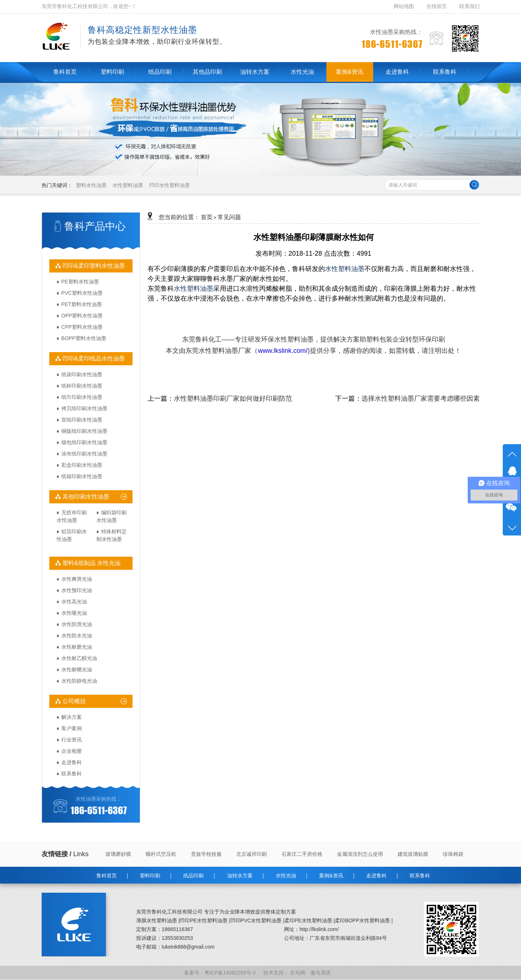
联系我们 (470, 6)
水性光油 (286, 876)
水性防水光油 (77, 636)
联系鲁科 (72, 774)
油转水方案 (240, 876)
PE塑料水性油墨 (80, 282)
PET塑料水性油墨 (82, 304)
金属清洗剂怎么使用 (360, 854)
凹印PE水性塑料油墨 (204, 920)
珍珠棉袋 (453, 854)
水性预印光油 (77, 590)
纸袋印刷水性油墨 (82, 374)
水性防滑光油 (77, 624)
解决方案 (72, 717)
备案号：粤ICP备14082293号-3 (221, 973)
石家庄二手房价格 (302, 854)
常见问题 (229, 217)
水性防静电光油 (79, 681)
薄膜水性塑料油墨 (157, 920)
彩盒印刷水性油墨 (82, 465)
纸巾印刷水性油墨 (82, 397)
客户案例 (72, 728)
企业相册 (72, 751)
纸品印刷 (194, 876)
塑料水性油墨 (91, 185)
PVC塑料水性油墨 (82, 293)
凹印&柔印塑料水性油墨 (93, 266)
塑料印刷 (150, 876)
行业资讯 (72, 740)
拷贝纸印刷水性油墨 (84, 408)
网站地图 (405, 6)
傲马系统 (321, 973)
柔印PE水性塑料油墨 (308, 920)
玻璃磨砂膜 (118, 854)
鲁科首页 (107, 876)
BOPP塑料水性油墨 (84, 338)
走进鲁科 (72, 762)
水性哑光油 (74, 613)
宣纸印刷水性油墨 (82, 420)
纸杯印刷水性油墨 (82, 386)
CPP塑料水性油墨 (82, 327)
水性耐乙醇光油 (79, 658)
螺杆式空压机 (161, 854)
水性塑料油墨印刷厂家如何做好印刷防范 (233, 399)
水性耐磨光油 (77, 647)
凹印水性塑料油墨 (169, 185)
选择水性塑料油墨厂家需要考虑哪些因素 (421, 399)
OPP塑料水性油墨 (82, 316)
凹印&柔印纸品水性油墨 (93, 359)
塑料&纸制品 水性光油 (91, 563)
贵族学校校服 (206, 854)
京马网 (298, 973)
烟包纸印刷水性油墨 (84, 442)
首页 (207, 217)
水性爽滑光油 (77, 579)
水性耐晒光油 (77, 670)
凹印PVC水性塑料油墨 (256, 920)
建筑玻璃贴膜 (413, 854)
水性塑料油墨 (128, 185)
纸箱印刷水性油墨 (82, 476)
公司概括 (73, 701)
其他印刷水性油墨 (85, 497)
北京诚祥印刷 (252, 854)
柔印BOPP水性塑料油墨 (362, 920)
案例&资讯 (331, 876)
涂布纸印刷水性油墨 (84, 454)
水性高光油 (74, 602)
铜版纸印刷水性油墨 (84, 431)
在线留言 (437, 6)
